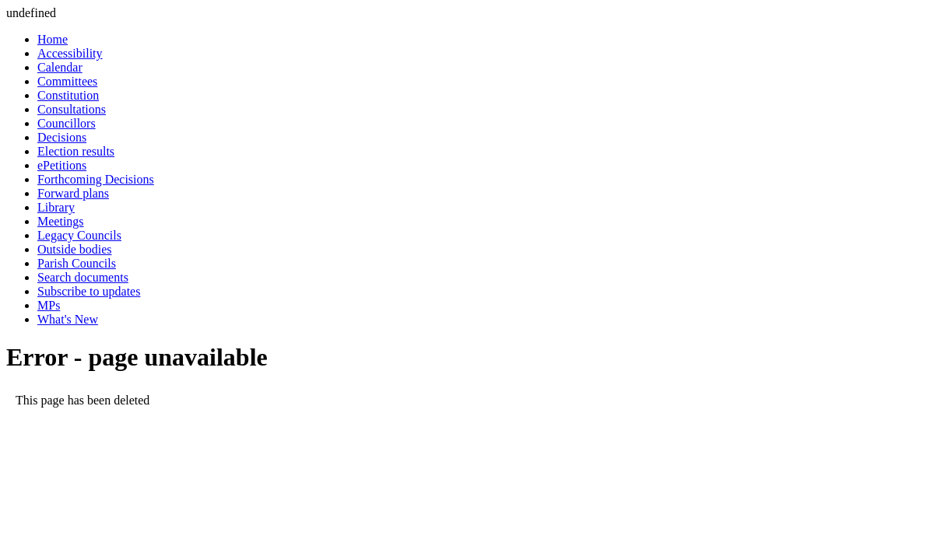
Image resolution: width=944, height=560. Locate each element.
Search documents (83, 277)
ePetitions (62, 165)
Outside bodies (75, 249)
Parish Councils (77, 263)
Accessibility (70, 53)
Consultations (72, 109)
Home (53, 39)
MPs (49, 305)
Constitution (68, 95)
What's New (68, 319)
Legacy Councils (79, 235)
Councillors (67, 123)
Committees (67, 81)
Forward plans (73, 193)
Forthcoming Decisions (96, 179)
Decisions (62, 137)
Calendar (60, 67)
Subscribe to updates (89, 291)
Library (56, 207)
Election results (76, 151)
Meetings (61, 221)
